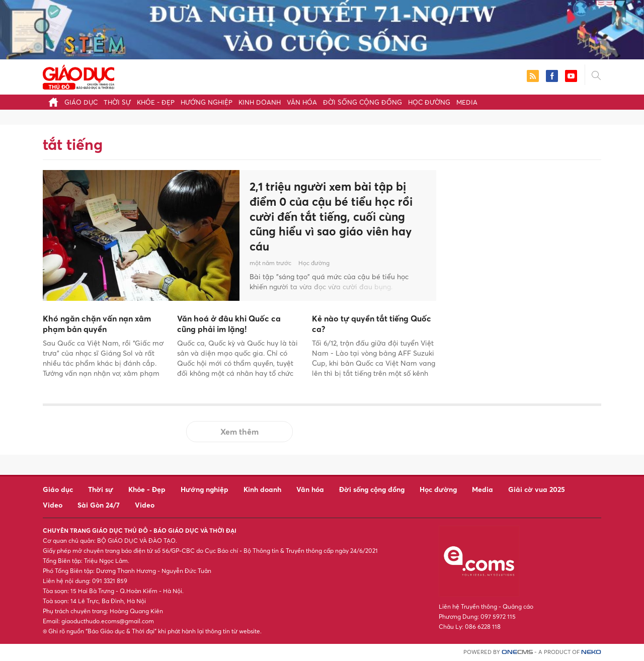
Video (53, 505)
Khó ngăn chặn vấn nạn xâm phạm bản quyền (97, 324)
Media (467, 102)
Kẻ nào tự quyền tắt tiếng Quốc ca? (372, 324)
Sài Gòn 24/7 (99, 505)
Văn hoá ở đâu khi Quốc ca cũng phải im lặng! (229, 324)
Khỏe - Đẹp (156, 102)
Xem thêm (239, 432)
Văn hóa (302, 102)
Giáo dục (81, 102)
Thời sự (117, 102)
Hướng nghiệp (207, 102)
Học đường (429, 102)
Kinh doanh (260, 102)
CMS (517, 652)
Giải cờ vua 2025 (537, 489)
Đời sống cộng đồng (363, 102)
